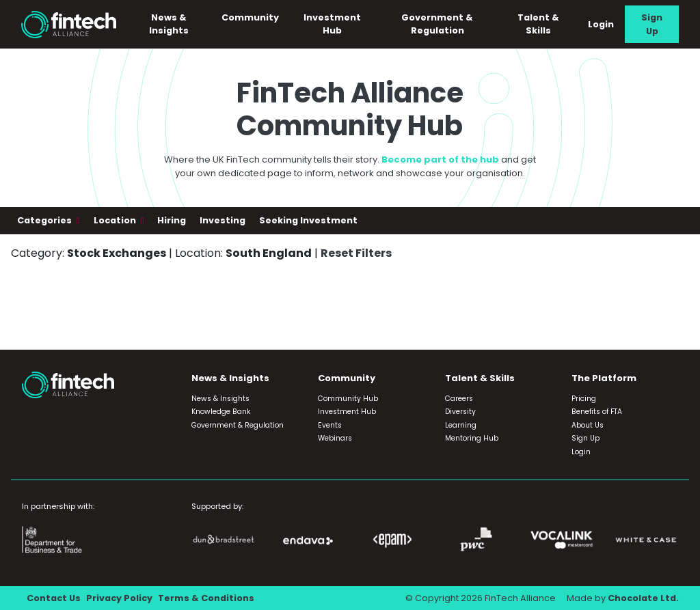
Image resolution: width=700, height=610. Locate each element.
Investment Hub (332, 24)
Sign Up (652, 24)
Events (330, 425)
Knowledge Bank (221, 412)
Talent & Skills (538, 24)
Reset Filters (356, 253)
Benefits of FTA (597, 412)
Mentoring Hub (472, 438)
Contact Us (54, 598)
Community (250, 17)
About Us (588, 425)
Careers (459, 399)
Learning (461, 425)
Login (601, 24)
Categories (45, 220)
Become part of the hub (440, 160)
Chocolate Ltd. (643, 598)
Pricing (584, 399)
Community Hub (348, 399)
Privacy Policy (119, 598)
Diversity (460, 412)
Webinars (335, 438)
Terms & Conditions (206, 598)
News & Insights (169, 24)
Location (116, 220)
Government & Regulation (438, 24)
